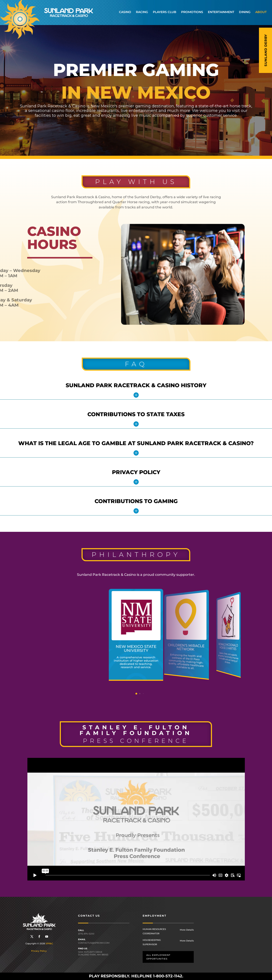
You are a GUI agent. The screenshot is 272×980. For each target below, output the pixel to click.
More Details (187, 930)
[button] (136, 694)
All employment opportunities (158, 957)
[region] (136, 90)
